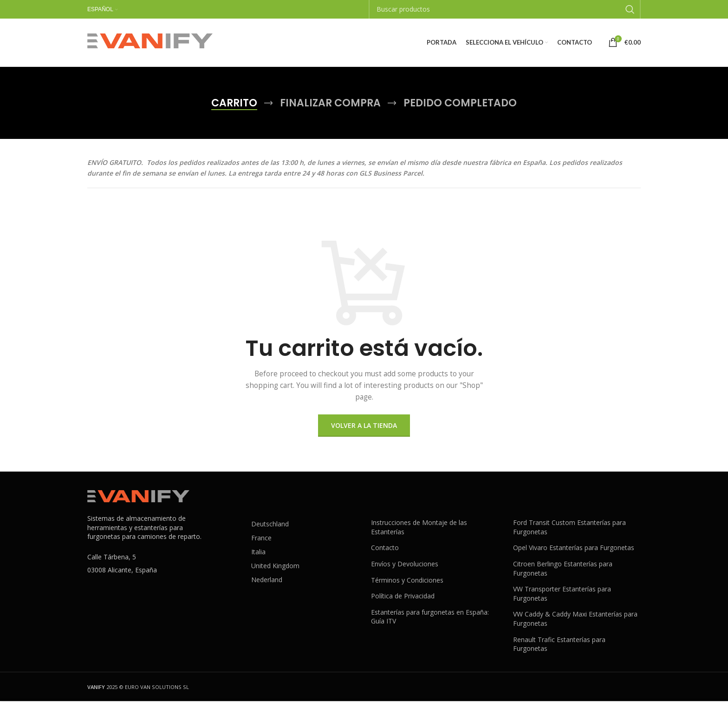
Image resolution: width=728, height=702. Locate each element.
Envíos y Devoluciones (405, 565)
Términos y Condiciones (407, 581)
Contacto (385, 548)
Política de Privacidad (403, 597)
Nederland (267, 581)
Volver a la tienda (364, 426)
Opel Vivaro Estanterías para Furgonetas (574, 548)
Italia (258, 553)
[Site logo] (150, 42)
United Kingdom (275, 567)
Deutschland (270, 525)
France (261, 539)
